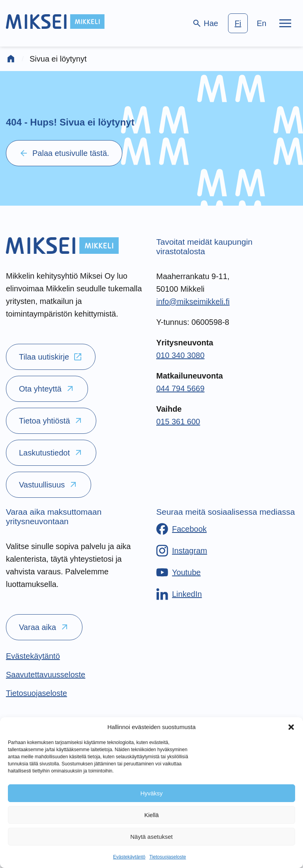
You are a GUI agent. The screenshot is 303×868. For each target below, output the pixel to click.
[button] (291, 727)
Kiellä (152, 815)
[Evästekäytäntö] (33, 656)
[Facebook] (181, 529)
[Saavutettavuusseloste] (46, 675)
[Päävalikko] (285, 23)
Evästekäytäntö (129, 857)
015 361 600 (178, 422)
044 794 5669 (180, 388)
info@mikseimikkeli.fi (193, 302)
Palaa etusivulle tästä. (64, 153)
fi (238, 23)
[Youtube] (179, 572)
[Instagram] (182, 551)
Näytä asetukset (151, 837)
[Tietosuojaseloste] (36, 693)
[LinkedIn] (179, 594)
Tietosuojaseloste (168, 857)
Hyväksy (152, 793)
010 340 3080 (180, 355)
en (262, 23)
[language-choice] (250, 23)
